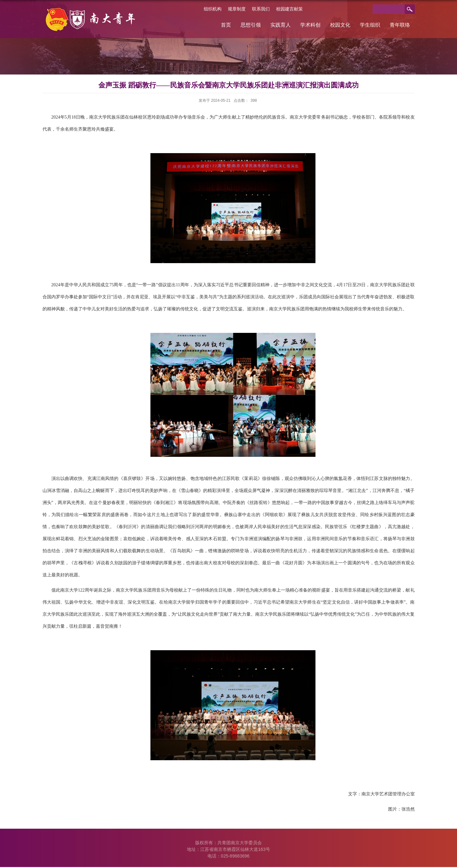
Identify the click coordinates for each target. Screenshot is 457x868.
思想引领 (251, 25)
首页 (226, 25)
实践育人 (281, 25)
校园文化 (340, 25)
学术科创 (310, 25)
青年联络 (400, 25)
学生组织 (370, 25)
